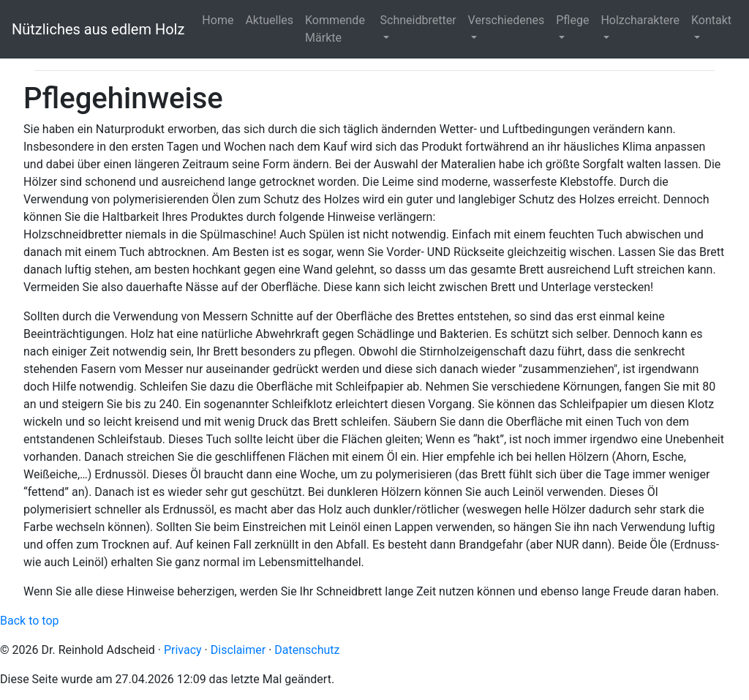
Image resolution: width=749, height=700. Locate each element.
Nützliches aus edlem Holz (98, 29)
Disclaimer (238, 650)
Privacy (183, 650)
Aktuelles (269, 20)
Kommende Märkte (335, 29)
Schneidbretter (418, 20)
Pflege (572, 20)
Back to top (29, 621)
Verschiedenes (507, 20)
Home (218, 20)
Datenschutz (307, 650)
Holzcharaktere (640, 20)
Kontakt (711, 20)
